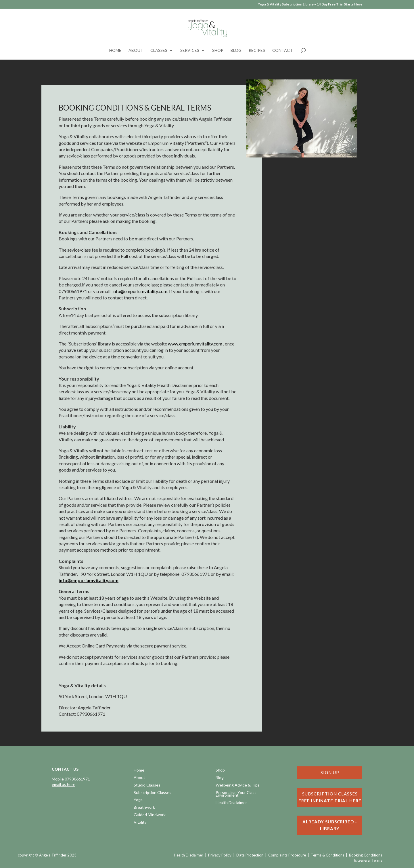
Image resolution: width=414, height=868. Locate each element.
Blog (236, 51)
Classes (159, 51)
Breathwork (144, 808)
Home (115, 51)
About (136, 51)
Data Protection (250, 855)
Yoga (138, 800)
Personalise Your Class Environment (236, 794)
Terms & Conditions (327, 855)
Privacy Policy (220, 855)
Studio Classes (147, 786)
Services (190, 51)
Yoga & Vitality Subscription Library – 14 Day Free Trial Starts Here (310, 4)
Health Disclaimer (231, 803)
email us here (64, 784)
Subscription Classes (153, 793)
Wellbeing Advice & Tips (238, 786)
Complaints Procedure (287, 855)
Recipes (257, 51)
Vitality (140, 823)
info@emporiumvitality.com (89, 580)
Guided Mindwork (150, 815)
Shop (218, 51)
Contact (282, 51)
